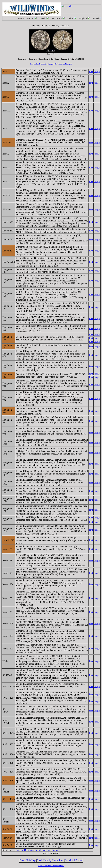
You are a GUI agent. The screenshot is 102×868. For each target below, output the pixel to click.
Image (97, 72)
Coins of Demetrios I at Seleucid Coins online (37, 850)
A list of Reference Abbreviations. (51, 866)
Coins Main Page (28, 860)
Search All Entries (74, 860)
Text (91, 72)
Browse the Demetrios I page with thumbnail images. (51, 64)
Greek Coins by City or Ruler (50, 860)
